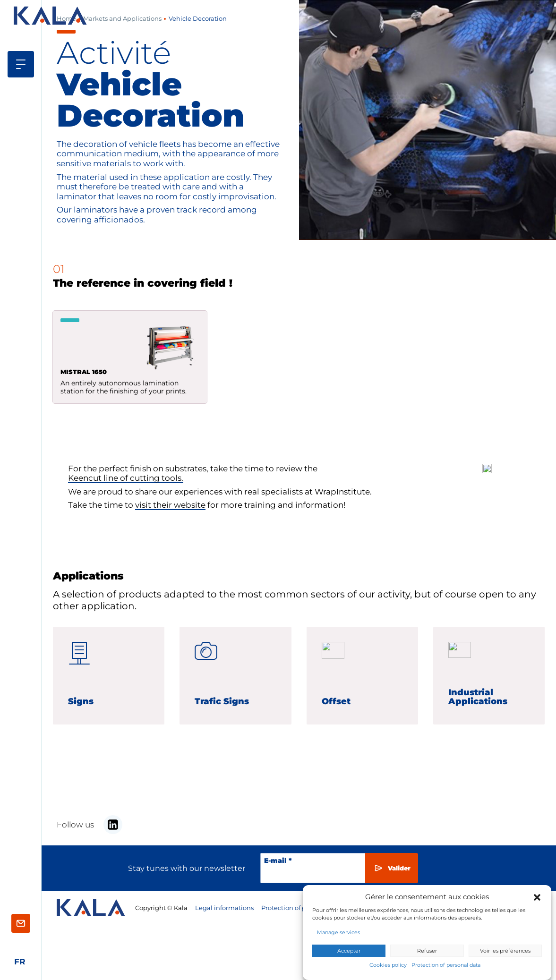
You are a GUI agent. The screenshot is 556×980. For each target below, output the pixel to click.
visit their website (170, 507)
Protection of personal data (446, 965)
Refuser (427, 951)
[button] (537, 897)
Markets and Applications (122, 19)
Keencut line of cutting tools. (126, 480)
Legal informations (224, 908)
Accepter (349, 951)
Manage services (338, 932)
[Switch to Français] (20, 962)
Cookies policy (388, 965)
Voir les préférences (505, 951)
